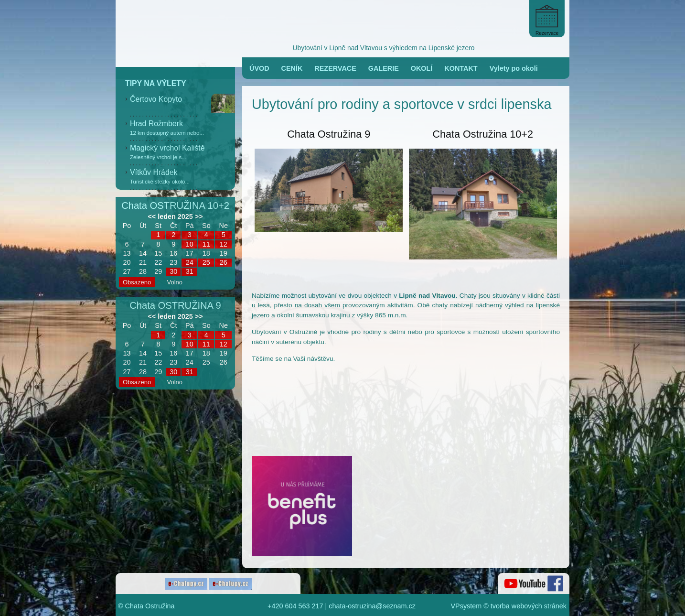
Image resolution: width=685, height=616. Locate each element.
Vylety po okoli (514, 68)
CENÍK (292, 68)
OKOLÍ (422, 68)
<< (152, 216)
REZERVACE (335, 68)
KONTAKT (461, 68)
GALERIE (384, 68)
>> (199, 216)
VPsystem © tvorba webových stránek (509, 606)
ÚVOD (259, 68)
